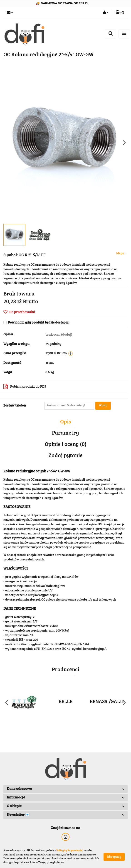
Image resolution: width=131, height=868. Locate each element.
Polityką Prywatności (70, 851)
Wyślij (103, 406)
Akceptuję (114, 857)
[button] (120, 13)
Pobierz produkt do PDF (25, 386)
